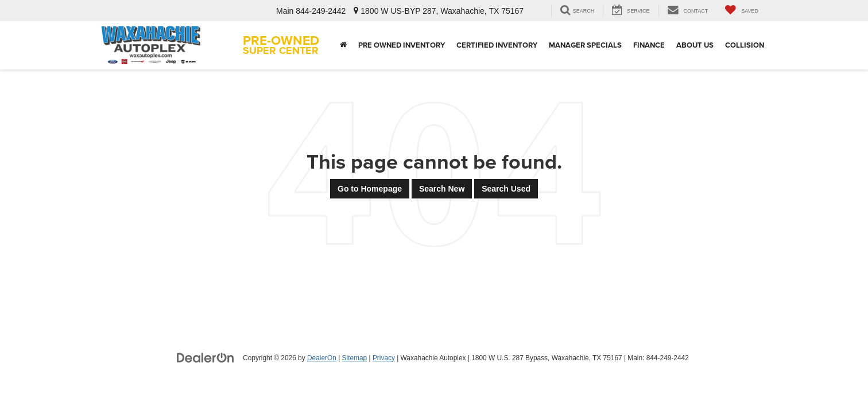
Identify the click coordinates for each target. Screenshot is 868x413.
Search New (442, 189)
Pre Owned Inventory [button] (402, 45)
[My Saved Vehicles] (742, 11)
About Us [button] (695, 45)
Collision (745, 45)
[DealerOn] (206, 357)
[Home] (343, 45)
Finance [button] (649, 45)
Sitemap (355, 358)
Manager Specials (585, 45)
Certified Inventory (497, 45)
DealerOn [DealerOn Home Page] (322, 358)
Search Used (506, 189)
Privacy (384, 358)
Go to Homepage (370, 189)
